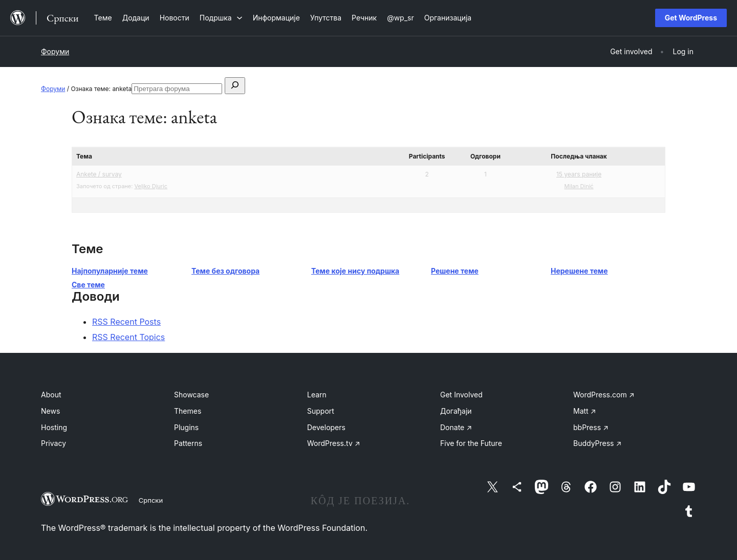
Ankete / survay (99, 174)
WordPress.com (604, 395)
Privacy (53, 443)
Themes (188, 411)
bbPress (591, 427)
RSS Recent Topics (128, 337)
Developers (326, 427)
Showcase (191, 395)
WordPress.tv (334, 443)
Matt (584, 411)
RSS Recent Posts (126, 322)
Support (321, 411)
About (51, 395)
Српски (151, 500)
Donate (456, 427)
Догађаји (456, 411)
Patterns (188, 443)
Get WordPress (691, 18)
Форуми (55, 51)
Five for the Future (471, 443)
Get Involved (461, 395)
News (50, 411)
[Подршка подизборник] (221, 18)
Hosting (54, 427)
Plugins (186, 427)
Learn (317, 395)
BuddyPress (597, 443)
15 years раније (579, 174)
